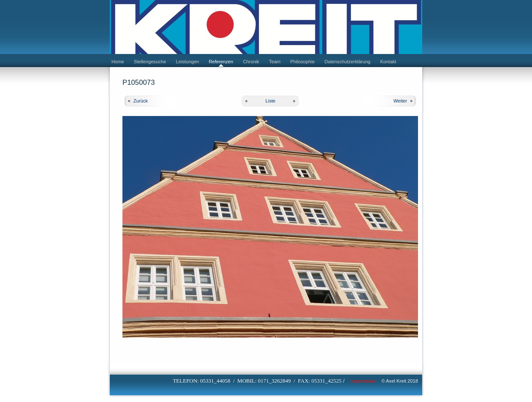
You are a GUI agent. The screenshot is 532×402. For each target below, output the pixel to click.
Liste (271, 101)
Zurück (141, 101)
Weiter (400, 101)
